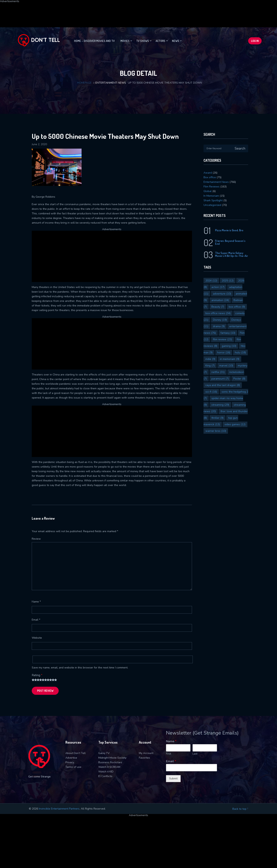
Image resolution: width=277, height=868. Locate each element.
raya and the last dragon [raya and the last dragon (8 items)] (223, 385)
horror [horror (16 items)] (224, 352)
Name (36, 602)
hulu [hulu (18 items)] (240, 352)
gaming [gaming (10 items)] (229, 346)
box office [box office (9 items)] (237, 307)
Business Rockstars (110, 762)
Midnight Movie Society (112, 758)
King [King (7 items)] (210, 366)
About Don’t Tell (76, 753)
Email (36, 620)
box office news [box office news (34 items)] (218, 313)
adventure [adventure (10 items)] (222, 294)
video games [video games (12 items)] (235, 424)
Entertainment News (111, 83)
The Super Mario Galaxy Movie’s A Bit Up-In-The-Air (232, 254)
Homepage (84, 83)
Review (36, 539)
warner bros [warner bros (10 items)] (216, 431)
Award (208, 173)
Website (37, 638)
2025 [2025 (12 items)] (228, 281)
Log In (255, 41)
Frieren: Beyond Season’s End (230, 242)
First (169, 754)
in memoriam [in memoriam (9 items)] (230, 359)
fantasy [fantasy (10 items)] (228, 333)
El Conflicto (105, 776)
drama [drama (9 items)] (219, 326)
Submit (173, 779)
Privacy (70, 762)
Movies (125, 41)
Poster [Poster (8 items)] (239, 379)
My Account (146, 753)
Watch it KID (106, 772)
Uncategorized (212, 205)
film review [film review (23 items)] (222, 339)
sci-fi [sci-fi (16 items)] (211, 392)
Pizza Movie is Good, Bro (229, 230)
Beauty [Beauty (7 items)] (218, 307)
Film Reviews (212, 187)
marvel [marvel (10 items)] (226, 366)
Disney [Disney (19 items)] (220, 320)
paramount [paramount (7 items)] (220, 379)
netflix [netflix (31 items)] (218, 372)
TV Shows (143, 41)
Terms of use (73, 767)
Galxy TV (104, 753)
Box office (210, 177)
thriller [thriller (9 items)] (217, 418)
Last (195, 754)
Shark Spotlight (213, 200)
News (176, 41)
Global (208, 191)
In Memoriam (211, 196)
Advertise (71, 758)
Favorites (144, 758)
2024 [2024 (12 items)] (211, 281)
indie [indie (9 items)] (210, 359)
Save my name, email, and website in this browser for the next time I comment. (80, 668)
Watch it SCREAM (109, 767)
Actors (160, 41)
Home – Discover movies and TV (94, 41)
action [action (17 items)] (218, 287)
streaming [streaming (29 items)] (220, 405)
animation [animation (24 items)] (220, 300)
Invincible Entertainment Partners (59, 809)
